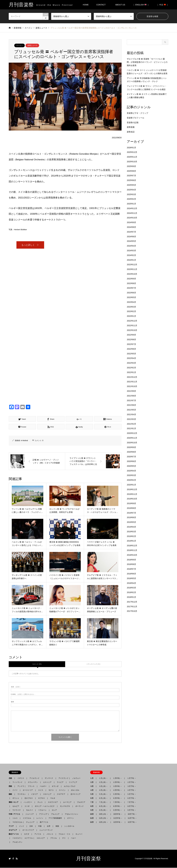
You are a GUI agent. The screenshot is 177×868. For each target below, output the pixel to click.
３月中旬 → (117, 787)
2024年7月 (131, 232)
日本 (31, 826)
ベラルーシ (42, 810)
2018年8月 (131, 564)
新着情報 (18, 28)
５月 (93, 795)
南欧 (11, 795)
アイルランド (34, 779)
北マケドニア (76, 795)
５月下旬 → (132, 795)
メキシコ (50, 834)
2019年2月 (131, 536)
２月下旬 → (132, 783)
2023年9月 (131, 279)
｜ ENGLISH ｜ (141, 5)
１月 (93, 779)
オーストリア (28, 791)
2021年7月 (131, 400)
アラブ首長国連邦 (55, 818)
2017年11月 (132, 607)
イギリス (21, 779)
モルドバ (29, 810)
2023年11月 (132, 269)
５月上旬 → (103, 795)
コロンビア (41, 838)
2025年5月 (131, 185)
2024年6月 (131, 237)
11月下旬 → (132, 818)
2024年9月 (131, 222)
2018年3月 (131, 588)
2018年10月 (132, 555)
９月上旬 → (103, 810)
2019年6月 (131, 517)
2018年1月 (131, 597)
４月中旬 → (117, 791)
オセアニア (14, 830)
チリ (64, 838)
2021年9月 (131, 391)
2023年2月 (131, 311)
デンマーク (49, 779)
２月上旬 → (103, 783)
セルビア (16, 806)
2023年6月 (131, 293)
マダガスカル (17, 822)
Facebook (13, 859)
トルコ (15, 818)
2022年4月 (131, 358)
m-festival (24, 441)
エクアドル (28, 838)
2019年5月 (131, 522)
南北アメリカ (15, 834)
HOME (86, 5)
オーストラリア (28, 830)
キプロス (41, 798)
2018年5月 (131, 578)
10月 (93, 815)
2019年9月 (131, 503)
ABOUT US (121, 5)
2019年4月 (131, 527)
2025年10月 (132, 162)
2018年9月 (131, 560)
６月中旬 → (117, 798)
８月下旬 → (132, 806)
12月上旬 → (104, 822)
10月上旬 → (104, 815)
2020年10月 (132, 443)
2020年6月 (131, 461)
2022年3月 (131, 363)
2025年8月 (131, 171)
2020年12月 (132, 433)
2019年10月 (132, 499)
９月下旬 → (132, 810)
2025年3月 (131, 194)
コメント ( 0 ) (37, 664)
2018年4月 (131, 583)
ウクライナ (17, 810)
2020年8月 (131, 452)
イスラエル (27, 818)
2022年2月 (131, 368)
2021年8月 (131, 396)
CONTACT (101, 5)
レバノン (40, 818)
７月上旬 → (103, 802)
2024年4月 (131, 246)
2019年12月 (132, 489)
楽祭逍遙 (131, 127)
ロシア (54, 810)
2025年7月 (131, 176)
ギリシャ (16, 798)
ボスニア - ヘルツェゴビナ (45, 806)
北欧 (11, 779)
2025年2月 (131, 199)
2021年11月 (132, 382)
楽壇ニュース (32, 45)
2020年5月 (131, 466)
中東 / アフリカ (15, 815)
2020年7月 (131, 457)
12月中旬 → (118, 822)
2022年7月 (131, 344)
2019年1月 (131, 541)
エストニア (47, 783)
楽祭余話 (131, 132)
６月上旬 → (103, 798)
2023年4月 (131, 302)
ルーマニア (67, 802)
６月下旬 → (132, 798)
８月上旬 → (103, 806)
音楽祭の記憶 (133, 122)
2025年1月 (131, 204)
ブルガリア (81, 802)
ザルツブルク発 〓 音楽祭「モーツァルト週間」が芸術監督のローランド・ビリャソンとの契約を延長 (147, 62)
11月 (93, 818)
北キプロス (29, 798)
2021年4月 (131, 414)
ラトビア (60, 783)
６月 (93, 798)
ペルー (73, 838)
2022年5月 (131, 354)
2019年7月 (131, 513)
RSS (17, 859)
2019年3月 (131, 532)
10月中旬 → (118, 815)
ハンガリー (28, 802)
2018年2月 (131, 592)
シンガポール (69, 826)
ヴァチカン (22, 795)
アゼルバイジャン (71, 815)
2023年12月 (132, 265)
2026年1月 (131, 148)
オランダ (55, 787)
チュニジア (30, 822)
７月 (93, 802)
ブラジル (54, 838)
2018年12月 (132, 546)
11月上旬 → (104, 818)
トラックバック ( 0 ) (93, 664)
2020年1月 (131, 485)
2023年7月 (131, 288)
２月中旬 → (117, 783)
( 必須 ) (16, 687)
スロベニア (47, 795)
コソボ (27, 806)
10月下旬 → (132, 815)
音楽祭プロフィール (136, 118)
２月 (93, 783)
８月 (93, 806)
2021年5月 (131, 410)
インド (22, 826)
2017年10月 (132, 611)
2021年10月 (132, 386)
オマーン (71, 818)
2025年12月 (132, 152)
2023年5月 (131, 297)
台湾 (49, 826)
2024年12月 (132, 208)
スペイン (19, 45)
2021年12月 (132, 377)
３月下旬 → (132, 787)
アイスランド (63, 779)
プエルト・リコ (64, 834)
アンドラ (20, 787)
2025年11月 (132, 157)
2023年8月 (131, 283)
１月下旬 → (132, 779)
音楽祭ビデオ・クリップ (137, 113)
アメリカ (38, 834)
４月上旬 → (103, 791)
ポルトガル (75, 791)
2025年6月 (131, 180)
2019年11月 (132, 494)
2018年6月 (131, 574)
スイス (41, 791)
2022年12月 (132, 321)
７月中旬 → (117, 802)
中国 (40, 826)
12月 (93, 822)
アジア (12, 826)
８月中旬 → (117, 806)
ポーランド (80, 806)
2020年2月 (131, 480)
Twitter (10, 859)
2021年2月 (131, 424)
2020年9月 (131, 447)
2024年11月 (132, 213)
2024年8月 (131, 227)
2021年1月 (131, 428)
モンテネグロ (65, 806)
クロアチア (61, 795)
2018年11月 (132, 550)
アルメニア (55, 815)
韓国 (57, 826)
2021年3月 (131, 419)
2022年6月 (131, 349)
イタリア (34, 795)
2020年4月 (131, 471)
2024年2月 (131, 255)
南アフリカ (44, 822)
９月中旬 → (117, 810)
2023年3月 (131, 307)
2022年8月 (131, 339)
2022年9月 (131, 335)
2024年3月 (131, 251)
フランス (31, 787)
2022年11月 (132, 325)
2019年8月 (131, 508)
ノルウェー (76, 779)
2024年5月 (131, 241)
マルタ (53, 798)
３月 (93, 787)
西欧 (11, 787)
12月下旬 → (132, 822)
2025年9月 (131, 166)
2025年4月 (131, 190)
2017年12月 (132, 602)
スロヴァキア (53, 802)
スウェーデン (33, 783)
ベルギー (43, 787)
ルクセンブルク (70, 787)
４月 (93, 791)
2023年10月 (132, 274)
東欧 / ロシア (14, 802)
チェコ (40, 802)
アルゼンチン (17, 842)
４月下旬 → (132, 791)
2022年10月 (132, 330)
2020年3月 (131, 475)
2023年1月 (131, 316)
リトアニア (73, 783)
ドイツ (15, 791)
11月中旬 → (118, 818)
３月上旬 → (103, 787)
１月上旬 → (103, 779)
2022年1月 (131, 372)
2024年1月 (131, 260)
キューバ (79, 834)
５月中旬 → (117, 795)
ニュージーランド (46, 830)
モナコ (51, 791)
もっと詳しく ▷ (30, 245)
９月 (93, 810)
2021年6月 (131, 405)
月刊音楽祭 (88, 859)
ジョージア (30, 815)
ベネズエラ (16, 838)
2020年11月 (132, 438)
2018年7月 (131, 569)
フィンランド (17, 783)
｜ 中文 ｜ (163, 5)
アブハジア (42, 815)
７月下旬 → (132, 802)
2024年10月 (132, 218)
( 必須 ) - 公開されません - (23, 695)
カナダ (27, 834)
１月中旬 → (117, 779)
